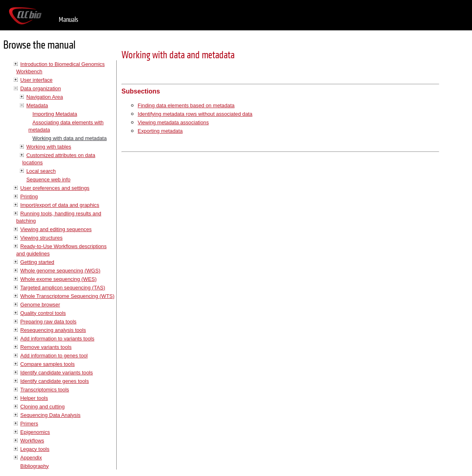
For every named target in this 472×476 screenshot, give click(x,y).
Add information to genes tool (54, 356)
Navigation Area (45, 97)
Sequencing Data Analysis (50, 415)
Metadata (37, 105)
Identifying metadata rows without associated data (195, 114)
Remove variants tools (46, 347)
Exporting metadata (160, 131)
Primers (29, 424)
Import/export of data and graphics (60, 205)
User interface (36, 80)
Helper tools (34, 398)
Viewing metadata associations (173, 122)
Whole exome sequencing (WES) (58, 279)
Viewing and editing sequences (56, 229)
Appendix (31, 458)
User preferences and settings (55, 188)
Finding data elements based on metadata (186, 105)
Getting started (37, 262)
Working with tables (49, 147)
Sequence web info (48, 180)
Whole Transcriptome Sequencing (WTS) (67, 296)
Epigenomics (35, 432)
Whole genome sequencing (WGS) (60, 271)
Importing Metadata (55, 114)
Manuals (68, 20)
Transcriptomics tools (45, 390)
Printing (29, 197)
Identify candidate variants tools (57, 373)
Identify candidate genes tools (54, 381)
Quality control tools (43, 313)
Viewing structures (41, 238)
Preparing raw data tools (48, 322)
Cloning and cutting (43, 407)
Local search (41, 171)
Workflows (32, 441)
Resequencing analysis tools (53, 330)
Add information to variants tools (57, 339)
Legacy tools (35, 449)
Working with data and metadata (69, 138)
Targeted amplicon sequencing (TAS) (63, 288)
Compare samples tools (47, 364)
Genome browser (40, 305)
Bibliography (34, 466)
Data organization (41, 88)
